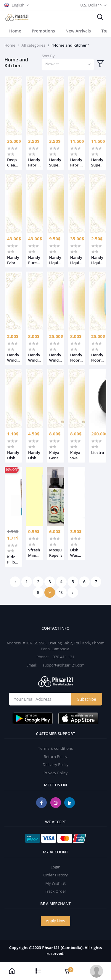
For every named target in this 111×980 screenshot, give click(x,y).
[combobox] (68, 64)
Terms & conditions (55, 748)
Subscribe (87, 699)
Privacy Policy (55, 773)
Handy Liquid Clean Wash (55, 260)
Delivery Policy (55, 765)
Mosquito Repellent (55, 553)
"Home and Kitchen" (70, 45)
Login (55, 867)
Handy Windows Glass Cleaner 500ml (13, 357)
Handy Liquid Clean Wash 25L (97, 260)
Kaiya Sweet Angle (76, 455)
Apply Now (55, 921)
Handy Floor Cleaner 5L (77, 357)
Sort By (48, 56)
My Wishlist (55, 883)
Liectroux (98, 453)
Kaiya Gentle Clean (55, 455)
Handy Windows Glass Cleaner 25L (55, 357)
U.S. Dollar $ (91, 5)
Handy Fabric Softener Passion (34, 162)
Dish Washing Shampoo (77, 553)
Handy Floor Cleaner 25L (98, 357)
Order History (55, 875)
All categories (34, 45)
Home (15, 31)
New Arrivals (78, 31)
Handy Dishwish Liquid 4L (34, 455)
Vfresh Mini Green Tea (34, 553)
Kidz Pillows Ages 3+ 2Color (13, 559)
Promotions (43, 31)
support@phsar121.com (61, 665)
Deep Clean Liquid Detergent (13, 162)
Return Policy (56, 757)
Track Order (55, 891)
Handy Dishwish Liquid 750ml (13, 455)
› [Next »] (73, 592)
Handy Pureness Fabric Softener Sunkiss (34, 260)
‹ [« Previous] (15, 582)
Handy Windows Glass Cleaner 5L (34, 357)
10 (61, 592)
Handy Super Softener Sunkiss (55, 162)
